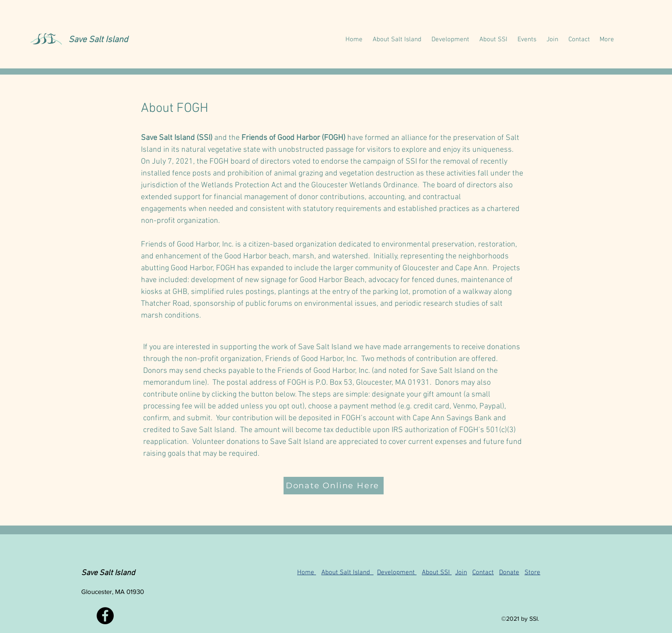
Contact (483, 572)
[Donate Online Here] (334, 486)
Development (397, 572)
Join (461, 572)
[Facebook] (105, 616)
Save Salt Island (98, 40)
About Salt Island (347, 572)
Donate (509, 572)
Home (307, 572)
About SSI (437, 572)
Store (532, 572)
